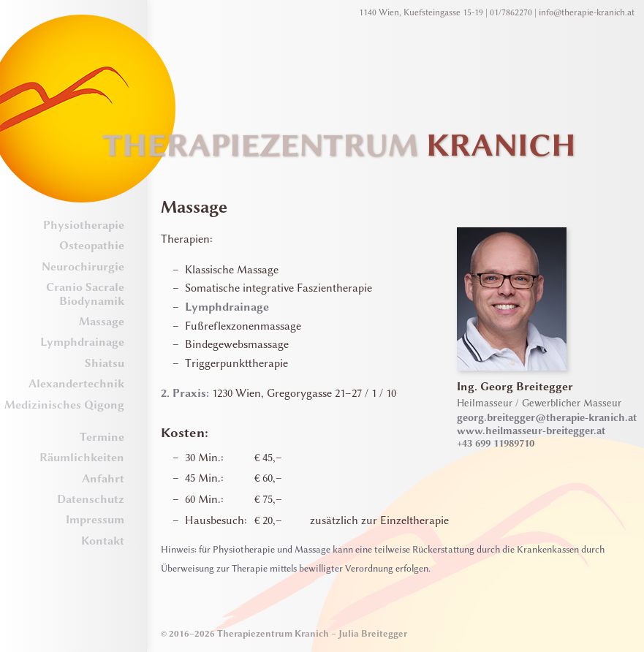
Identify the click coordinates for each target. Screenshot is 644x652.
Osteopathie (92, 246)
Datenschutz (91, 499)
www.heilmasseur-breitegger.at (531, 431)
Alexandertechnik (76, 384)
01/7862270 (511, 12)
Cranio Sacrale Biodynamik (85, 294)
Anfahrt (103, 479)
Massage (102, 322)
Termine (102, 437)
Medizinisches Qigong (64, 405)
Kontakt (103, 541)
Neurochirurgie (83, 267)
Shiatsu (105, 363)
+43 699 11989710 (496, 443)
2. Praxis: (185, 393)
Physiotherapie (84, 225)
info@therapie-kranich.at (587, 12)
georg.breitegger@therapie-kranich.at (547, 418)
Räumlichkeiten (82, 458)
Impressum (95, 520)
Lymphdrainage (82, 342)
